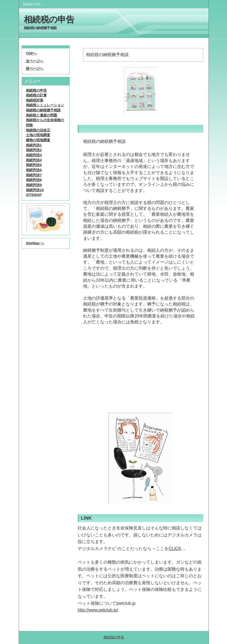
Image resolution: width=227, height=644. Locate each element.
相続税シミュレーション (45, 105)
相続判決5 (34, 165)
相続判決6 (34, 170)
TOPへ (31, 53)
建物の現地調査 (38, 140)
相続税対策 (35, 100)
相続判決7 (34, 175)
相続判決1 (34, 145)
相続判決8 (34, 180)
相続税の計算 (36, 95)
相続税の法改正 (38, 130)
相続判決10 (35, 190)
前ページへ (35, 68)
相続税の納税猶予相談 (43, 110)
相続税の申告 (49, 19)
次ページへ (35, 61)
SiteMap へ (35, 243)
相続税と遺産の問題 (42, 115)
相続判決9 (34, 185)
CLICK (175, 549)
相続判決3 (34, 155)
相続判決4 (34, 160)
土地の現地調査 (38, 135)
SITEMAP (34, 195)
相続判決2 (34, 150)
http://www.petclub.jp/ (98, 610)
